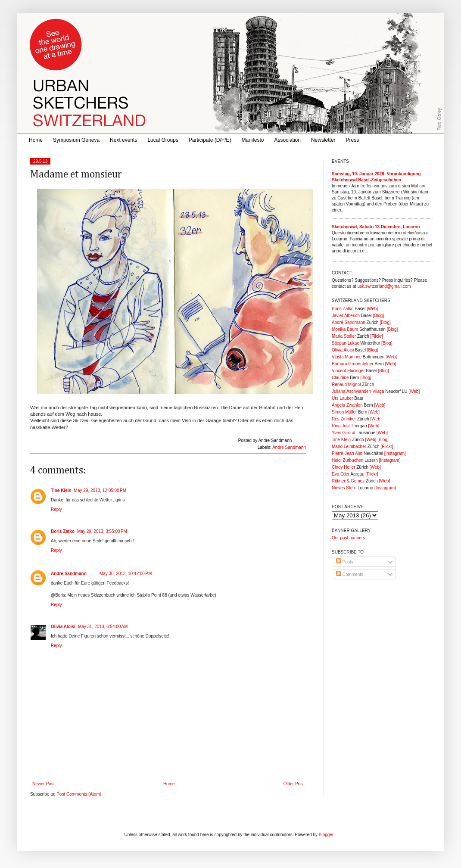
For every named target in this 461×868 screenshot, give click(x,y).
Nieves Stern (344, 488)
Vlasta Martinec (347, 357)
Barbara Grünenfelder (353, 364)
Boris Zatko (63, 531)
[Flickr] (376, 336)
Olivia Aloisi (63, 627)
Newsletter (323, 140)
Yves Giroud (343, 433)
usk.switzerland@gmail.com (384, 286)
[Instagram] (395, 453)
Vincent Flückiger (348, 371)
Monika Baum (345, 329)
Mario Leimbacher (349, 446)
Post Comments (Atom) (79, 794)
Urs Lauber (342, 398)
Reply (56, 509)
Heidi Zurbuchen (347, 460)
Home (36, 140)
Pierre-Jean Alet (347, 453)
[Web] (372, 309)
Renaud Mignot (346, 384)
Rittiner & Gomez (348, 481)
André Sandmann (349, 322)
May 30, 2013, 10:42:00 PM (126, 574)
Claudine (340, 378)
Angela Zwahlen (347, 405)
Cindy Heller (343, 467)
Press (353, 140)
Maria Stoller (344, 336)
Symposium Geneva (76, 140)
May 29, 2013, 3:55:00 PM (102, 531)
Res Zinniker (344, 419)
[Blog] (379, 316)
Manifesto (253, 140)
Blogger (326, 835)
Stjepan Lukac (345, 343)
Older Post (294, 784)
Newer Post (44, 784)
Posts (345, 562)
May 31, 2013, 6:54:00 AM (103, 627)
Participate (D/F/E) (210, 140)
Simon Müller (344, 412)
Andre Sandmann (289, 447)
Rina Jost (341, 426)
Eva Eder (341, 474)
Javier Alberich (346, 316)
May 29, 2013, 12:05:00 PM (100, 490)
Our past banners (348, 538)
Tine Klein (61, 490)
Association (288, 140)
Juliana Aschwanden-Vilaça (358, 391)
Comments (350, 574)
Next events (123, 140)
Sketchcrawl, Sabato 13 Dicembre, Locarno (376, 227)
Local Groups (163, 140)
